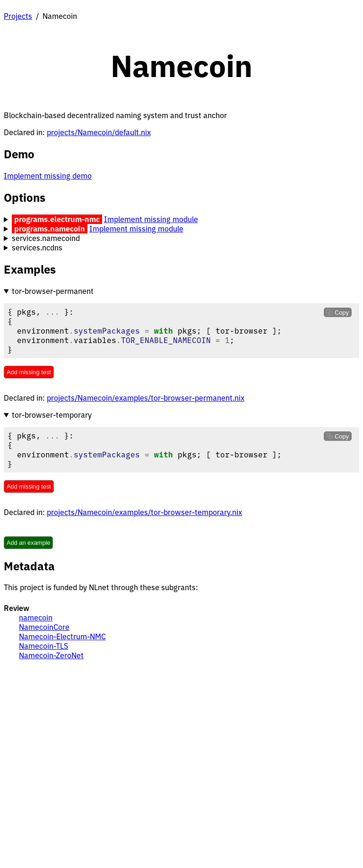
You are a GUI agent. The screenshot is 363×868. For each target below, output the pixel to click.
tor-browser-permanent (53, 291)
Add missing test (29, 372)
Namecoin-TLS (43, 646)
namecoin (36, 618)
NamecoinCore (44, 627)
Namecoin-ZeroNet (51, 655)
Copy (341, 313)
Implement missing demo (48, 176)
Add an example (28, 543)
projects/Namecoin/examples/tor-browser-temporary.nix (144, 512)
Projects (18, 16)
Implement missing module (151, 219)
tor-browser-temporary (52, 415)
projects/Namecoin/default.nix (99, 132)
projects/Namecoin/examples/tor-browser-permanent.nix (146, 398)
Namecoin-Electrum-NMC (62, 636)
